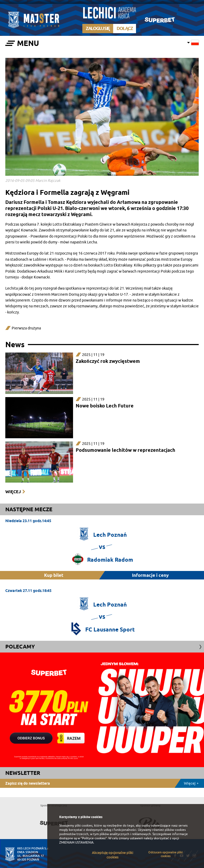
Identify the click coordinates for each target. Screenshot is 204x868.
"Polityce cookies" (94, 838)
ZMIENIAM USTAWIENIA (76, 843)
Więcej (13, 492)
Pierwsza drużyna (26, 328)
